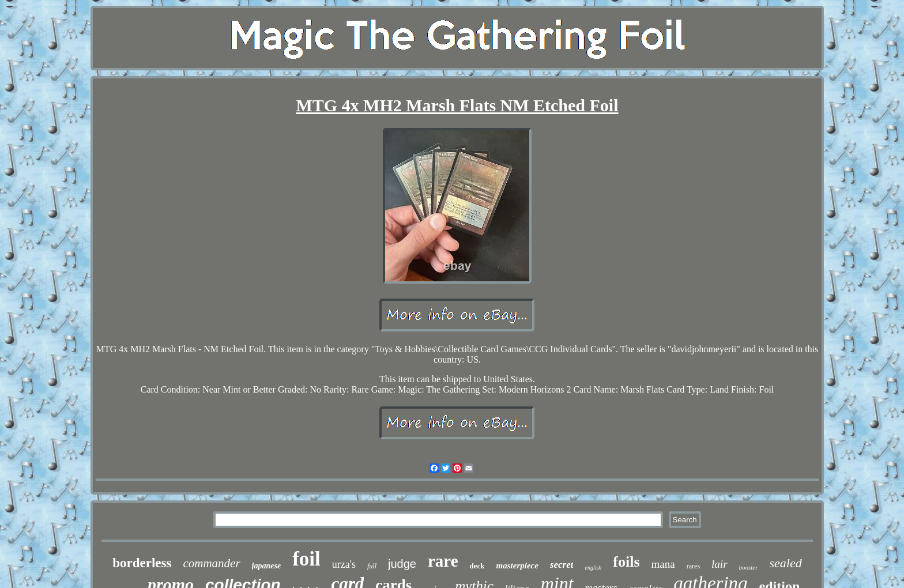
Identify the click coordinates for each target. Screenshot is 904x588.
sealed (786, 563)
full (372, 566)
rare (443, 561)
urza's (344, 564)
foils (626, 562)
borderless (142, 563)
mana (663, 564)
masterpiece (517, 566)
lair (719, 564)
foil (306, 559)
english (593, 568)
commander (211, 563)
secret (562, 565)
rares (693, 566)
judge (402, 564)
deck (477, 566)
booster (749, 567)
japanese (267, 566)
